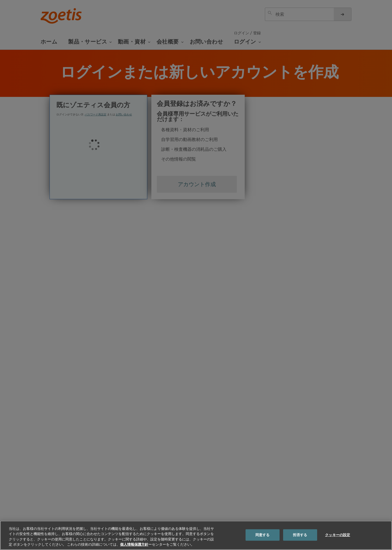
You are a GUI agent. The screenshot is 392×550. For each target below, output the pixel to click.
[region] (196, 535)
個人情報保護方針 (134, 544)
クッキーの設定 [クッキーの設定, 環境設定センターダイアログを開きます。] (338, 535)
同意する (263, 535)
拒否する (300, 535)
